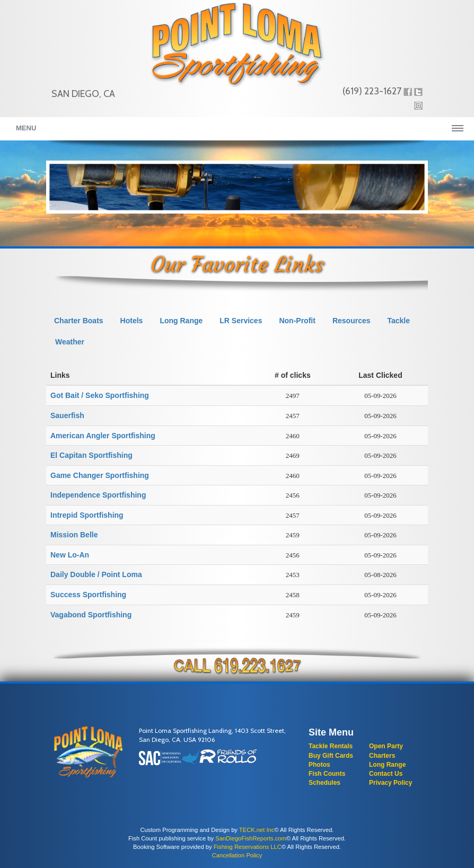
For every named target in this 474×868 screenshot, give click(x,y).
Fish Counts (327, 774)
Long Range (387, 765)
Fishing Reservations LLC (248, 847)
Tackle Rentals (331, 746)
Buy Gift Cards (331, 756)
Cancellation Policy (237, 855)
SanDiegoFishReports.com (251, 838)
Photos (319, 765)
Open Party (386, 746)
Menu (26, 128)
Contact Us (386, 774)
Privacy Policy (390, 783)
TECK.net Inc (257, 830)
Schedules (324, 783)
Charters (382, 756)
